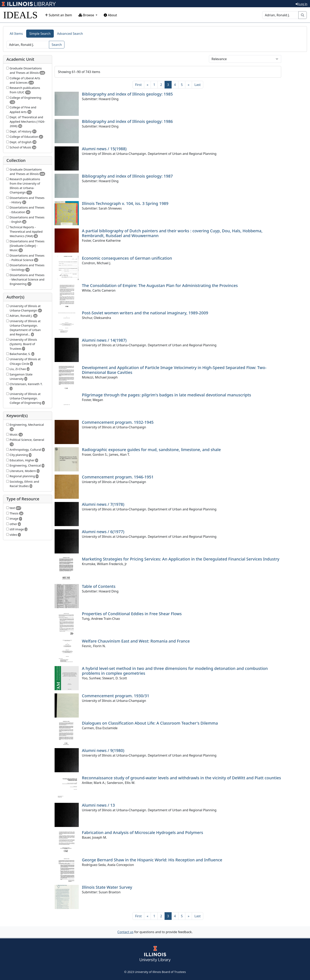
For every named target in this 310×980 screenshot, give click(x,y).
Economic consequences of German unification (127, 258)
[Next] (189, 85)
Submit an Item (59, 15)
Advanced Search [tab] (70, 34)
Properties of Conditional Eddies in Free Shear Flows (132, 614)
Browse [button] (87, 15)
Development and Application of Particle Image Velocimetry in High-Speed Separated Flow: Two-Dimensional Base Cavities (174, 370)
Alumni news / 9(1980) (103, 750)
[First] (138, 85)
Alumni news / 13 (98, 805)
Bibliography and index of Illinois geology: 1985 (128, 94)
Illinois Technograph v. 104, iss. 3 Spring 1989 (125, 203)
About (110, 15)
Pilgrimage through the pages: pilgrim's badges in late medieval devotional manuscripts (167, 395)
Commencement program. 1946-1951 (118, 477)
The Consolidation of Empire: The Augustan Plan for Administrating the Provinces (160, 285)
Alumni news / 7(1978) (103, 504)
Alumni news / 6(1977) (103, 532)
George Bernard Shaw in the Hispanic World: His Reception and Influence (152, 860)
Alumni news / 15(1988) (104, 149)
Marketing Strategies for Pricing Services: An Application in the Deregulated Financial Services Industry (181, 559)
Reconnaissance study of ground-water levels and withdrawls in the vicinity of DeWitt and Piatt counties (182, 778)
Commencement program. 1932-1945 (118, 422)
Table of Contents (99, 586)
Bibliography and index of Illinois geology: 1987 (128, 176)
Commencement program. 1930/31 (116, 696)
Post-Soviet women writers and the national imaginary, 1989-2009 (145, 313)
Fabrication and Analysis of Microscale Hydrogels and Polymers (143, 832)
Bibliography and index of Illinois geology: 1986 (128, 121)
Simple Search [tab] (40, 34)
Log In (301, 4)
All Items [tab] (16, 34)
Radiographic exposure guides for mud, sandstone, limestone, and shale (151, 450)
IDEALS (20, 15)
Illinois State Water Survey (107, 887)
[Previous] (147, 85)
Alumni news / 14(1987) (104, 340)
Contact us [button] (125, 932)
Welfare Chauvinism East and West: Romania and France (136, 641)
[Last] (198, 85)
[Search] (280, 15)
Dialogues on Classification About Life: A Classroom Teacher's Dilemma (150, 723)
